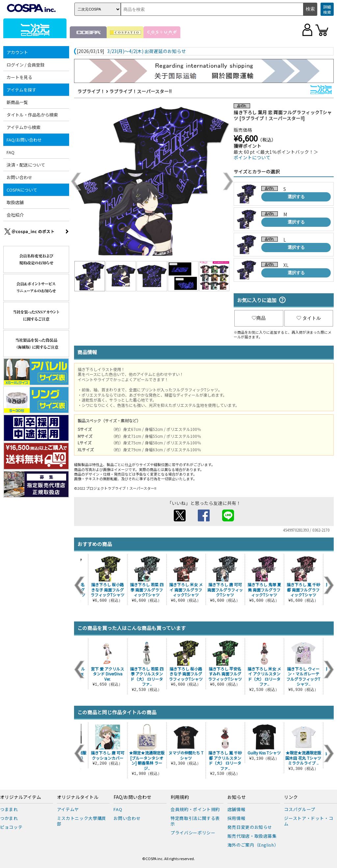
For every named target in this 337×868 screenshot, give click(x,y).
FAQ (11, 152)
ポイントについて (252, 157)
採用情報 (236, 818)
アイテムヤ (68, 809)
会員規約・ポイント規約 (195, 809)
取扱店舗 (15, 202)
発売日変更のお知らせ (250, 827)
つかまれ (9, 818)
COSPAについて (22, 190)
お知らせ (237, 797)
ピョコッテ (11, 827)
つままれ (9, 809)
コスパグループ (300, 809)
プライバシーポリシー (193, 833)
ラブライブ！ (91, 91)
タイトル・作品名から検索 (32, 115)
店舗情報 (236, 809)
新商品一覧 (17, 102)
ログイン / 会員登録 (26, 65)
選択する (296, 197)
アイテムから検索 (24, 127)
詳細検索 (327, 9)
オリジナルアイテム (21, 797)
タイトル (309, 318)
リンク (291, 797)
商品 (259, 318)
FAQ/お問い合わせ (24, 140)
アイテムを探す (21, 90)
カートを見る (19, 77)
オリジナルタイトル (78, 797)
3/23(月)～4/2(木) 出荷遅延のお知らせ (147, 51)
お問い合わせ (19, 177)
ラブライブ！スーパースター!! (140, 91)
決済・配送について (26, 165)
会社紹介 (15, 215)
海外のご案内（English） (253, 845)
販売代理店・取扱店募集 (252, 836)
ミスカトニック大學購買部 (82, 821)
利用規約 (180, 797)
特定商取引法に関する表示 (195, 821)
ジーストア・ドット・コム (309, 821)
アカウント (17, 52)
